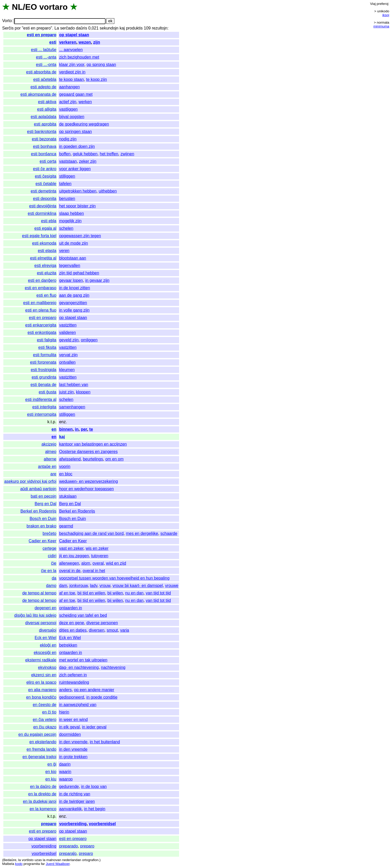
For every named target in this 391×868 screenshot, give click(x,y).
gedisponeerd (72, 697)
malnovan (54, 860)
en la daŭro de (43, 787)
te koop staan (71, 79)
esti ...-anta (46, 57)
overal (98, 563)
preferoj (382, 4)
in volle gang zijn (74, 310)
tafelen (65, 184)
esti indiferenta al (41, 399)
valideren (67, 332)
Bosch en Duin (43, 519)
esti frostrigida (44, 370)
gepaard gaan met (76, 94)
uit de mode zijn (73, 243)
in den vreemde (73, 742)
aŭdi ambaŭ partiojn (38, 489)
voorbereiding (73, 824)
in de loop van (94, 787)
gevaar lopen (71, 280)
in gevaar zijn (97, 280)
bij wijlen (115, 593)
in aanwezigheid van (78, 705)
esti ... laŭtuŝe (44, 50)
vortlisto (28, 860)
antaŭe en (47, 466)
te (91, 429)
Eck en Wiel (45, 638)
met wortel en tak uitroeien (83, 660)
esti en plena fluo (41, 310)
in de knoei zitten (75, 288)
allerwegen (69, 563)
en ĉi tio (49, 712)
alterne (50, 459)
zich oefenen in (73, 675)
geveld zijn (69, 340)
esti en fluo (46, 295)
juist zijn (66, 392)
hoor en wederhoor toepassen (86, 489)
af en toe (67, 593)
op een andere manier (94, 690)
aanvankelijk (70, 809)
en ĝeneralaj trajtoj (40, 757)
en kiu (51, 779)
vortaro (53, 7)
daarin (65, 764)
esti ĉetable (46, 184)
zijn (97, 42)
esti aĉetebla (45, 79)
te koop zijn (96, 79)
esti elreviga (45, 266)
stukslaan (68, 496)
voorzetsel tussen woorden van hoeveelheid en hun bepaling (114, 578)
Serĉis (8, 28)
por (18, 28)
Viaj (373, 4)
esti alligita (47, 109)
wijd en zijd (116, 563)
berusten (67, 199)
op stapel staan (74, 35)
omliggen (89, 340)
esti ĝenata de (44, 385)
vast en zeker (71, 548)
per (84, 429)
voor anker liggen (75, 169)
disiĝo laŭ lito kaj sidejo (35, 615)
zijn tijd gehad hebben (79, 273)
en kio (51, 772)
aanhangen (69, 87)
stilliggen (67, 176)
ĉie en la (49, 571)
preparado (68, 846)
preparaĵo (68, 853)
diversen (97, 630)
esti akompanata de (39, 94)
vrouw (105, 586)
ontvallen (67, 362)
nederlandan (72, 860)
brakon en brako (42, 526)
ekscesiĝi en (45, 653)
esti (53, 42)
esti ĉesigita (46, 176)
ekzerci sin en (44, 675)
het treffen (109, 154)
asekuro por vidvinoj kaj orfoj (30, 481)
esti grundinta (44, 377)
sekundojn (109, 28)
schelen (66, 228)
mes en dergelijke (142, 533)
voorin (65, 466)
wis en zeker (97, 548)
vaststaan (68, 161)
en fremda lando (42, 749)
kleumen (67, 370)
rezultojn (160, 28)
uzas (38, 860)
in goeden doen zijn (77, 146)
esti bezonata (44, 139)
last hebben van (74, 385)
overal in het (94, 571)
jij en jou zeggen (74, 556)
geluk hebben (85, 154)
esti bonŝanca (44, 154)
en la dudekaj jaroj (40, 801)
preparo (49, 824)
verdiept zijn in (72, 72)
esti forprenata (43, 362)
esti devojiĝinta (43, 206)
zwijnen (127, 154)
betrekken (68, 645)
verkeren (68, 42)
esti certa (48, 161)
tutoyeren (100, 556)
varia (125, 630)
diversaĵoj (48, 630)
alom (86, 563)
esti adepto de (44, 87)
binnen (66, 429)
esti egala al (45, 228)
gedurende (69, 787)
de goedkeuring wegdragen (84, 124)
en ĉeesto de (45, 705)
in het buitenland (105, 742)
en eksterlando (43, 742)
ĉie (54, 563)
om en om (114, 459)
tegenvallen (70, 266)
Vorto (7, 21)
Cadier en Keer (43, 541)
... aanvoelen (71, 50)
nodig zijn (68, 139)
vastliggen (68, 109)
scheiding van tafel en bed (83, 615)
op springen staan (75, 132)
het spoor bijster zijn (77, 206)
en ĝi (52, 764)
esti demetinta (44, 191)
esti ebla (49, 221)
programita (32, 864)
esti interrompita (42, 414)
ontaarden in (71, 608)
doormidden (70, 734)
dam (63, 586)
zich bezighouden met (79, 57)
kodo (19, 864)
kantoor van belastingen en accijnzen (93, 444)
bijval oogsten (72, 117)
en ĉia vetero (45, 720)
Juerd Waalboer (58, 864)
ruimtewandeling (74, 682)
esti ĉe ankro (45, 169)
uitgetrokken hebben (78, 191)
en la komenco (43, 809)
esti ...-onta (46, 65)
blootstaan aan (73, 258)
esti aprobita (45, 124)
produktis (134, 28)
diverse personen (102, 623)
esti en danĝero (42, 280)
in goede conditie (102, 697)
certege (49, 548)
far (43, 864)
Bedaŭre (10, 860)
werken (85, 102)
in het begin (95, 809)
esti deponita (45, 199)
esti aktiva (47, 102)
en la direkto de (42, 794)
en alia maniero (42, 690)
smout (112, 630)
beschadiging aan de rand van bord (91, 533)
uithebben (108, 191)
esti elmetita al (43, 258)
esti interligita (44, 407)
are (53, 474)
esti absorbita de (41, 72)
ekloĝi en (48, 645)
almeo (51, 452)
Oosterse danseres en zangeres (88, 452)
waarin (65, 772)
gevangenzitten (73, 303)
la (20, 860)
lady (94, 586)
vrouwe (172, 586)
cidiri (52, 556)
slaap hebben (71, 213)
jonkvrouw (78, 586)
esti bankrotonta (42, 132)
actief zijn (68, 102)
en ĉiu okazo (45, 727)
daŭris (82, 28)
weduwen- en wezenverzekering (89, 481)
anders (65, 690)
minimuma (381, 26)
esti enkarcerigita (41, 325)
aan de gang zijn (74, 295)
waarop (66, 779)
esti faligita (47, 340)
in (77, 429)
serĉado (67, 28)
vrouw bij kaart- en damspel (138, 586)
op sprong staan (101, 65)
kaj (122, 28)
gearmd (66, 526)
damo (51, 586)
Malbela (8, 864)
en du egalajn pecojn (38, 734)
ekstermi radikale (41, 660)
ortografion (90, 860)
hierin (64, 712)
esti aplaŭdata (44, 117)
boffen (65, 154)
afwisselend (70, 459)
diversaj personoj (41, 623)
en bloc (66, 474)
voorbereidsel (102, 824)
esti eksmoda (44, 243)
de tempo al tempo (39, 593)
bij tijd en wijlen (91, 593)
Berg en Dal (46, 504)
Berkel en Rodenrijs (39, 511)
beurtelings (93, 459)
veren (64, 251)
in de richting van (75, 794)
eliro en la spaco (41, 682)
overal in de (70, 571)
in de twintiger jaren (77, 801)
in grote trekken (73, 757)
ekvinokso (47, 667)
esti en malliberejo (40, 303)
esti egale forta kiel (39, 236)
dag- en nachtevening (79, 667)
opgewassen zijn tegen (80, 236)
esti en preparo (42, 35)
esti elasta (47, 251)
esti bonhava (45, 146)
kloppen (83, 392)
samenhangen (72, 407)
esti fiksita (47, 347)
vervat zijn (68, 355)
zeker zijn (88, 161)
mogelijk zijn (70, 221)
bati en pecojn (44, 496)
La (57, 28)
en (54, 429)
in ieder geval (94, 727)
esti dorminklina (42, 213)
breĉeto (49, 533)
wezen (85, 42)
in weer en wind (73, 720)
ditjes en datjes (73, 630)
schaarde (169, 533)
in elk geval (69, 727)
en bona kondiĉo (41, 697)
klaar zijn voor (72, 65)
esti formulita (45, 355)
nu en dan (134, 593)
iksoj (386, 15)
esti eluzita (47, 273)
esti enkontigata (42, 332)
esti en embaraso (40, 288)
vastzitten (68, 325)
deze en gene (72, 623)
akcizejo (49, 444)
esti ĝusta (48, 392)
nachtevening (113, 667)
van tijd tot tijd (158, 593)
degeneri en (46, 608)
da (54, 578)
